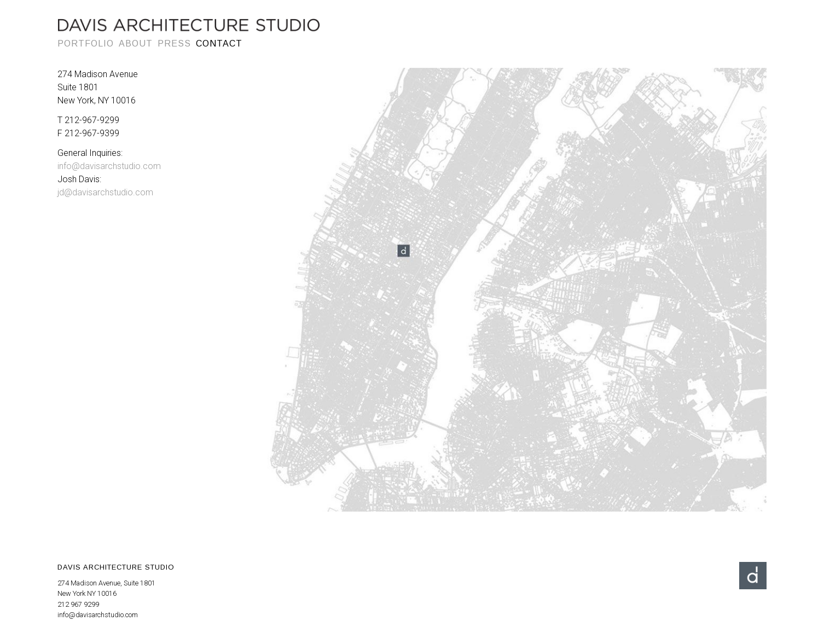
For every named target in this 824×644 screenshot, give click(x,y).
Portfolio (86, 43)
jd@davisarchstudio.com (105, 192)
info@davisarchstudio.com (109, 166)
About (136, 43)
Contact (219, 43)
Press (174, 43)
